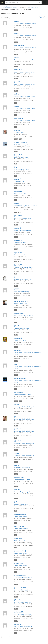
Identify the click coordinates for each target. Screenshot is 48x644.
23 (16, 462)
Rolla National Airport (20, 243)
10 (16, 401)
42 (16, 54)
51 (16, 42)
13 (16, 426)
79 (16, 375)
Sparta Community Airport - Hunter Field (26, 206)
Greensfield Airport (20, 181)
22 (16, 66)
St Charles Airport (19, 133)
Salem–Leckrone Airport (21, 255)
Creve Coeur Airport (32, 7)
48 (16, 597)
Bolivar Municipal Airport (21, 504)
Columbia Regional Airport (22, 291)
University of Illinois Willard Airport (24, 407)
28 (16, 79)
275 (16, 249)
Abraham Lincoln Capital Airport (23, 267)
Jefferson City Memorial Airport (23, 279)
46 (16, 450)
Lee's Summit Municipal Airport (23, 578)
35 (16, 91)
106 (16, 361)
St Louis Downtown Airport (22, 169)
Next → (42, 18)
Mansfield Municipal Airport (22, 468)
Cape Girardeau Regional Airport (24, 316)
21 (16, 30)
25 (16, 414)
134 (16, 335)
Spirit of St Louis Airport (21, 145)
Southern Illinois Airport (21, 304)
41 (16, 347)
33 (16, 225)
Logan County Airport (20, 340)
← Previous (6, 18)
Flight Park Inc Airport (20, 193)
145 (16, 609)
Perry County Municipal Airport (23, 627)
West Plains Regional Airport (22, 395)
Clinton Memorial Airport (21, 516)
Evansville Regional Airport (22, 480)
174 (16, 139)
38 (16, 237)
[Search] (40, 2)
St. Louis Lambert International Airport (25, 24)
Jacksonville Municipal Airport (23, 218)
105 (16, 152)
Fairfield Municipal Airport (21, 328)
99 (16, 584)
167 (16, 621)
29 (16, 498)
